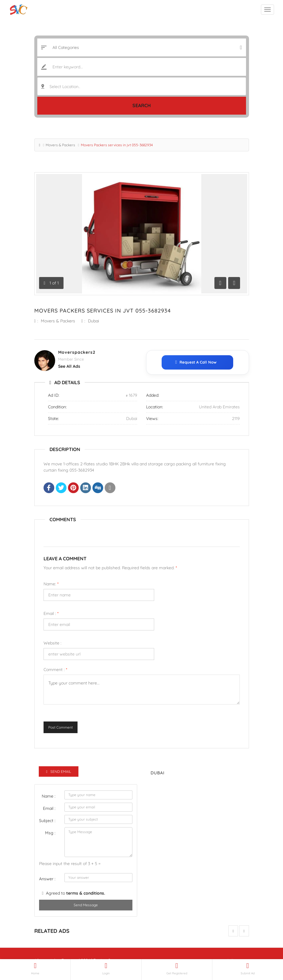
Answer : (47, 879)
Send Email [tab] (59, 771)
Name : (49, 796)
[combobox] (142, 86)
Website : (52, 643)
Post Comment (61, 727)
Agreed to (75, 893)
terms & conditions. (86, 893)
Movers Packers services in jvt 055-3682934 (103, 311)
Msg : (50, 833)
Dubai (93, 321)
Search (142, 105)
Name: (51, 584)
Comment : (55, 670)
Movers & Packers (60, 145)
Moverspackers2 (77, 352)
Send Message (86, 905)
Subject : (47, 821)
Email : (51, 613)
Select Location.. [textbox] (65, 87)
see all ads (69, 366)
